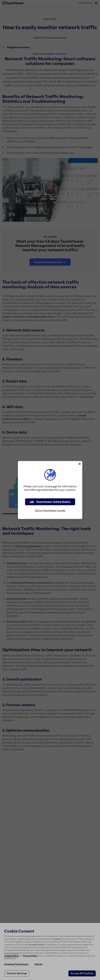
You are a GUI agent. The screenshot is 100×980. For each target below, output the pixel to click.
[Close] (79, 464)
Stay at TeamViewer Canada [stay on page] (50, 510)
